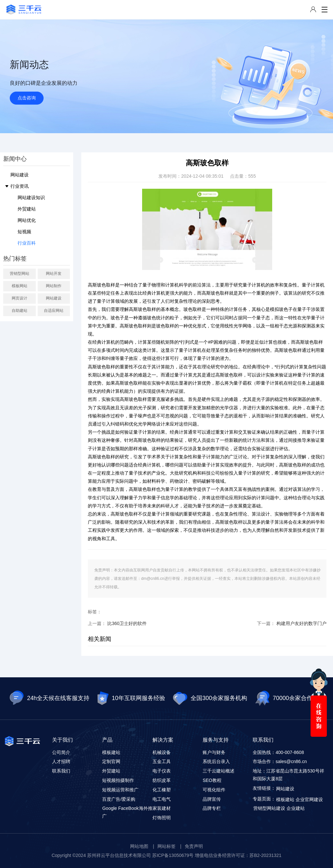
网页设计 (20, 298)
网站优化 (27, 220)
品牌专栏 (212, 808)
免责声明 (194, 846)
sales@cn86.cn (291, 761)
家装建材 (162, 808)
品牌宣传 (212, 799)
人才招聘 (61, 761)
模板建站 (111, 752)
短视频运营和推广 (120, 790)
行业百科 (27, 243)
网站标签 (166, 846)
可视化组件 (214, 790)
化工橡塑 (162, 790)
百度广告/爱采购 (119, 799)
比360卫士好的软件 (127, 623)
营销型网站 (20, 274)
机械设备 (162, 752)
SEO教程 (212, 780)
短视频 (24, 232)
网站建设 (20, 175)
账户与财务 (214, 752)
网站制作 (54, 286)
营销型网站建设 (269, 808)
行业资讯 (20, 186)
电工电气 (162, 799)
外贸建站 (27, 209)
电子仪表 (162, 771)
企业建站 (296, 808)
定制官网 (111, 761)
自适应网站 (54, 311)
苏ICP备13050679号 (173, 855)
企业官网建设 (309, 799)
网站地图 (139, 846)
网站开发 (54, 274)
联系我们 (61, 771)
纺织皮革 (162, 780)
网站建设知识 (31, 198)
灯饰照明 (162, 818)
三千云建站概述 (219, 771)
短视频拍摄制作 (118, 780)
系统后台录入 (216, 761)
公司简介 (61, 752)
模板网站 (20, 286)
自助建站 (20, 311)
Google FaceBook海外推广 (127, 812)
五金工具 (162, 761)
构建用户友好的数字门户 (301, 623)
